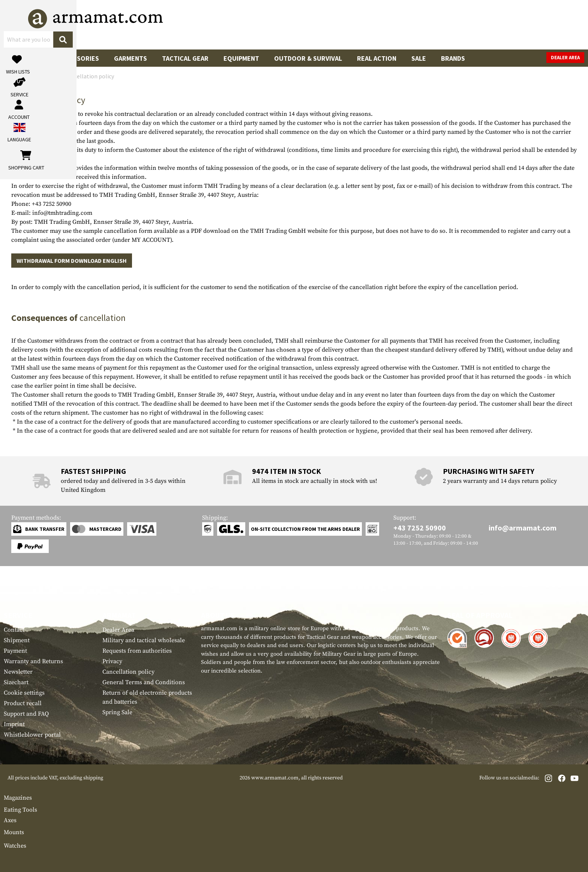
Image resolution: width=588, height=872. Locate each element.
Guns (20, 58)
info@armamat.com (523, 528)
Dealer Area (565, 58)
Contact (14, 630)
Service (18, 615)
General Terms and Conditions (144, 682)
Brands (453, 58)
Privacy (112, 661)
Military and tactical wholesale (144, 640)
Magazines (18, 798)
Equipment (241, 58)
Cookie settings (24, 693)
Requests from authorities (137, 651)
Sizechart (16, 682)
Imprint (14, 724)
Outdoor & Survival (308, 58)
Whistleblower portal (32, 735)
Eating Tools (20, 810)
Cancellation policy (128, 672)
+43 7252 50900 (420, 528)
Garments (130, 58)
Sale (419, 58)
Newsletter (18, 672)
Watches (15, 846)
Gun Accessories (71, 58)
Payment (15, 651)
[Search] (367, 24)
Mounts (14, 832)
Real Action (377, 58)
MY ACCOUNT (151, 240)
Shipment (17, 640)
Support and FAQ (26, 714)
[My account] (467, 25)
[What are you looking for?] (264, 24)
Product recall (23, 703)
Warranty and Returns (33, 661)
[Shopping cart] (537, 25)
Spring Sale (117, 712)
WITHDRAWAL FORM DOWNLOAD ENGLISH (72, 261)
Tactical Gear (185, 58)
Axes (10, 820)
